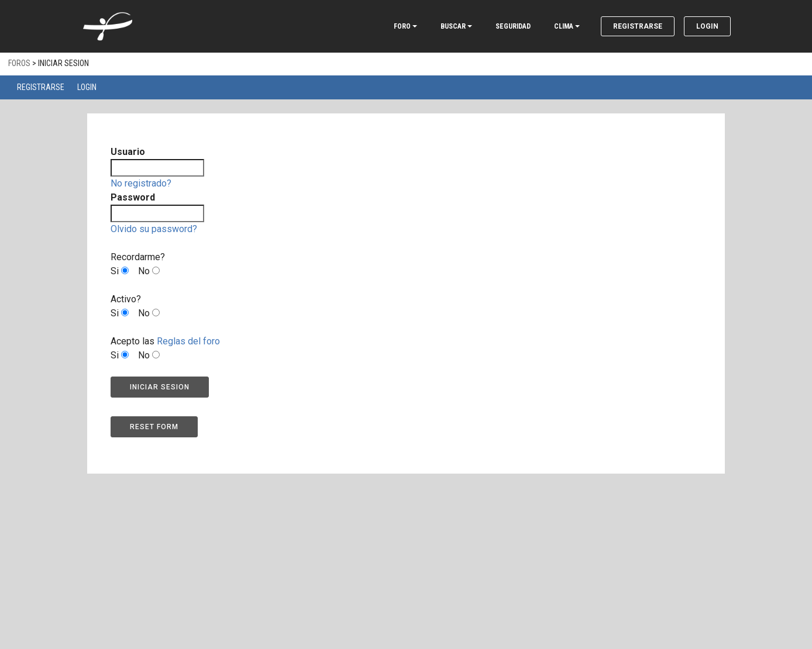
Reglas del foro (188, 341)
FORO (402, 26)
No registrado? (141, 183)
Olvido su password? (154, 229)
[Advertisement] (406, 561)
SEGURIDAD (513, 26)
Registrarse (638, 26)
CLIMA (564, 26)
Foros (19, 63)
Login (707, 26)
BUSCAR (453, 26)
